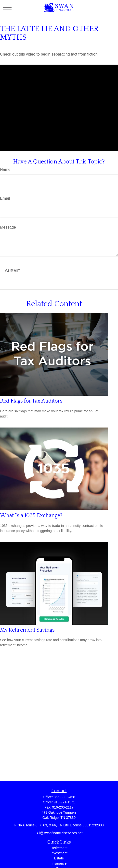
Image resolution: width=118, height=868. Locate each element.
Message (8, 227)
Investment (59, 853)
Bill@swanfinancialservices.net (59, 833)
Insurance (59, 863)
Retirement (59, 848)
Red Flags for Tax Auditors (31, 401)
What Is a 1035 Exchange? (31, 515)
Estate (59, 858)
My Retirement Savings (27, 630)
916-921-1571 (64, 802)
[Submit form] (13, 271)
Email (5, 198)
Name (5, 169)
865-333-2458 (64, 797)
